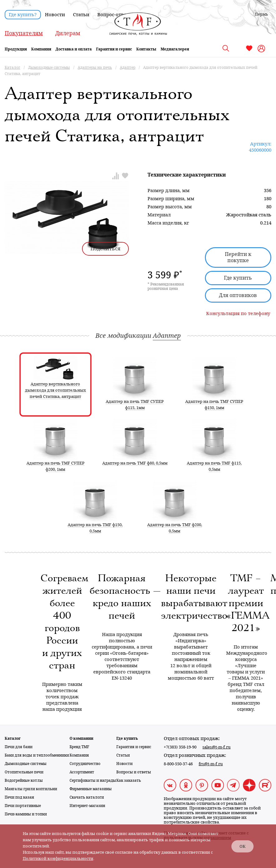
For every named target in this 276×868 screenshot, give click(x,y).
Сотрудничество (85, 764)
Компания (41, 49)
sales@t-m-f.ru (216, 747)
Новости (55, 15)
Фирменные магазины (91, 789)
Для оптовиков (238, 295)
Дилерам (68, 33)
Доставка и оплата (74, 49)
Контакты (146, 49)
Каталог (13, 738)
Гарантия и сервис (114, 49)
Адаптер (167, 336)
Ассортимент (82, 772)
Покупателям (24, 33)
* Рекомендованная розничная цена (166, 286)
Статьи (81, 15)
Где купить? (23, 15)
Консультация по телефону (238, 314)
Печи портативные (23, 806)
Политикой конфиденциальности (58, 859)
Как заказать (129, 781)
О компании (81, 738)
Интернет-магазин (87, 806)
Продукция (16, 49)
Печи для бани (19, 747)
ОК (242, 846)
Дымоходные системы (26, 764)
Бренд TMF (79, 747)
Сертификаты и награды (93, 781)
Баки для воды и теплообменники (37, 755)
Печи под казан (19, 797)
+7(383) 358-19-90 (180, 747)
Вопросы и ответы (134, 772)
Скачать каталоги (87, 797)
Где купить (238, 278)
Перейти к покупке (238, 257)
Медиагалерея (175, 49)
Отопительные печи (24, 772)
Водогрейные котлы (24, 781)
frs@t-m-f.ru (211, 764)
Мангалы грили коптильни (31, 789)
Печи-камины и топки (26, 814)
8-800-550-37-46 (178, 764)
